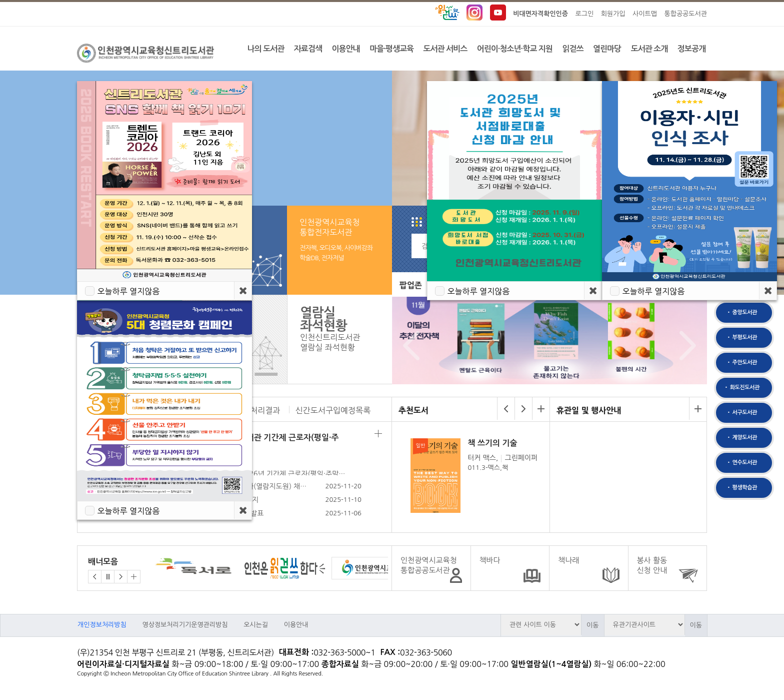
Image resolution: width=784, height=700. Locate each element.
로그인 (585, 14)
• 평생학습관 (741, 488)
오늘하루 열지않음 (128, 511)
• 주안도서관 (741, 363)
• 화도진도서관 (741, 388)
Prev (409, 346)
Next (685, 346)
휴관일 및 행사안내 (589, 410)
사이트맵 (645, 14)
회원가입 (613, 14)
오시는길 (256, 625)
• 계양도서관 (741, 438)
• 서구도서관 (741, 413)
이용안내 (296, 625)
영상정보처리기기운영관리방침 (185, 625)
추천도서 (413, 410)
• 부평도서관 (741, 337)
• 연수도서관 (741, 463)
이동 (592, 625)
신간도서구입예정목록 (333, 410)
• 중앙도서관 (741, 312)
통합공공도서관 (685, 14)
